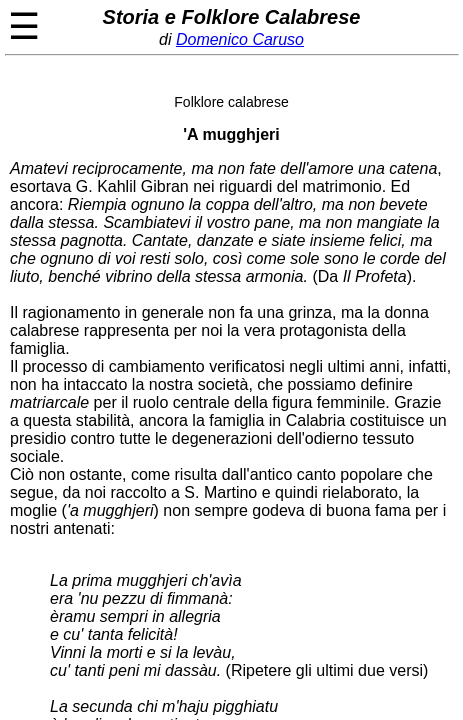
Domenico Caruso (240, 39)
